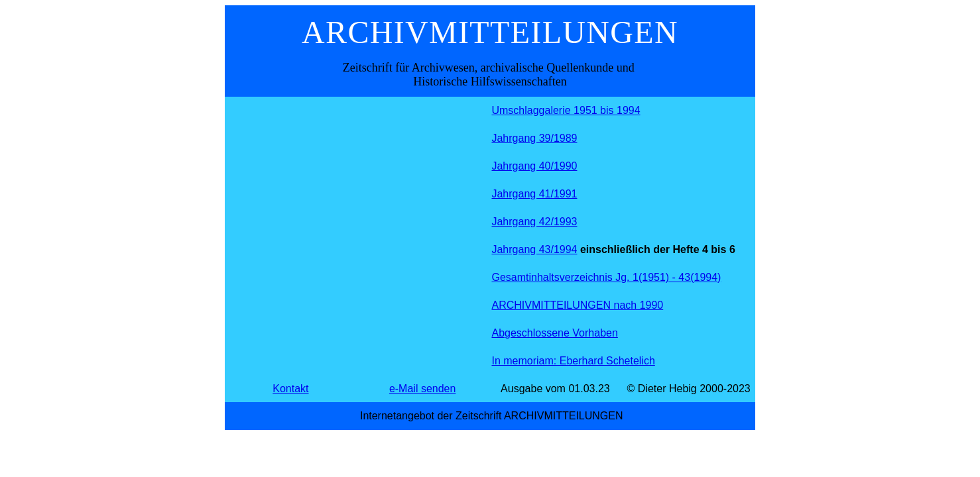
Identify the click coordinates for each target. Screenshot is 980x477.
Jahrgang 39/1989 (534, 138)
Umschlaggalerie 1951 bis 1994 (566, 110)
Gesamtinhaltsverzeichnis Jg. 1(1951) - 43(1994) (606, 277)
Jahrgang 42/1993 (534, 222)
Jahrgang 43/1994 (534, 249)
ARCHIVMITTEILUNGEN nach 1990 (577, 305)
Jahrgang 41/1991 (534, 194)
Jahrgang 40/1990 (534, 166)
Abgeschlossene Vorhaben (554, 333)
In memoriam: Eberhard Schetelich (573, 361)
